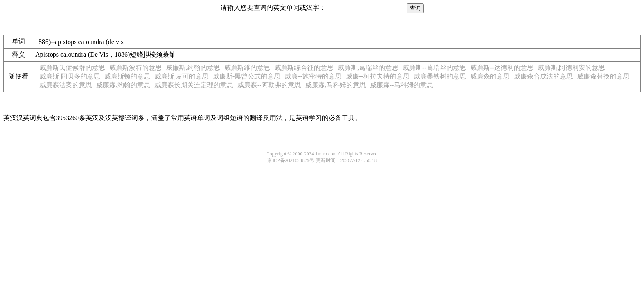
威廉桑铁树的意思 (440, 76)
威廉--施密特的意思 (313, 76)
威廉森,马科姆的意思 (336, 85)
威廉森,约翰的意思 (123, 85)
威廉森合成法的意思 (543, 76)
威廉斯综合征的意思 (304, 68)
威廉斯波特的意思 (136, 68)
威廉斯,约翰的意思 (193, 68)
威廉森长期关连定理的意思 (194, 85)
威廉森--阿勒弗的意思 (269, 85)
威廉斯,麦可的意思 (182, 76)
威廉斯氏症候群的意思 (72, 68)
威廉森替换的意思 (603, 76)
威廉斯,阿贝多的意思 (70, 76)
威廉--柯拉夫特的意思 (378, 76)
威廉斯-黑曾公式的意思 (247, 76)
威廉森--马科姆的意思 (402, 85)
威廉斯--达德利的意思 (502, 68)
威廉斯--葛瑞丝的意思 (434, 68)
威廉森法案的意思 (66, 85)
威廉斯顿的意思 (127, 76)
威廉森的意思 (490, 76)
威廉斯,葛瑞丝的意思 (368, 68)
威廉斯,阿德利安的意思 (571, 68)
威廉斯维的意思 (247, 68)
